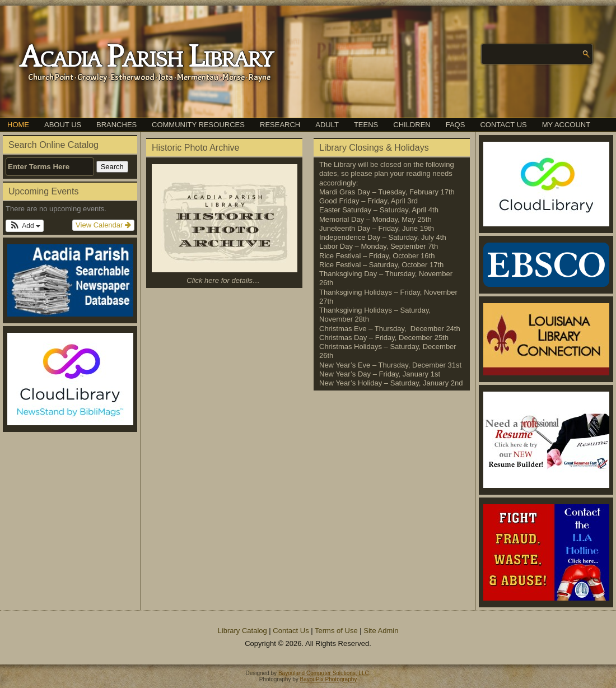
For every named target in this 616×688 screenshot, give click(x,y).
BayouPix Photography (329, 679)
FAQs (456, 125)
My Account (566, 125)
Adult (327, 125)
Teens (366, 125)
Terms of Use (336, 631)
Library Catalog (242, 631)
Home (18, 125)
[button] (25, 226)
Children (412, 125)
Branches (116, 125)
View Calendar (103, 225)
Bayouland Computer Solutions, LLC (324, 673)
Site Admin (381, 631)
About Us (63, 125)
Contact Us (503, 125)
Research (280, 125)
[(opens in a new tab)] (70, 379)
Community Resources (198, 125)
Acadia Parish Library (146, 58)
